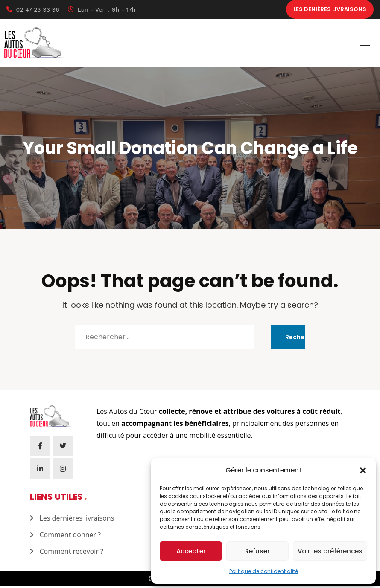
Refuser (257, 551)
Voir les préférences (330, 551)
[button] (363, 470)
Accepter (191, 551)
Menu (365, 45)
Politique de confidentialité (264, 571)
